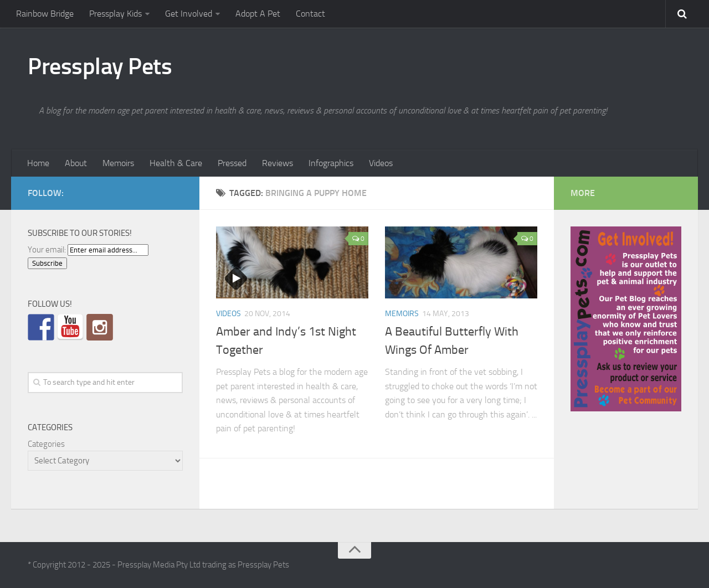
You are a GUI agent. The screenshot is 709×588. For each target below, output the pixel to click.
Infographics (331, 163)
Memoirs (118, 163)
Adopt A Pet (258, 14)
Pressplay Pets (100, 66)
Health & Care (176, 163)
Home (38, 163)
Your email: (47, 250)
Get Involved (189, 14)
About (76, 163)
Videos (381, 163)
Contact (310, 14)
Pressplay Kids (115, 14)
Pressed (232, 163)
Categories (46, 444)
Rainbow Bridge (45, 14)
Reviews (278, 163)
